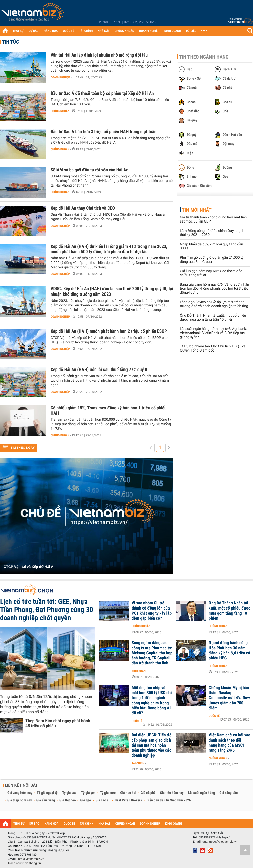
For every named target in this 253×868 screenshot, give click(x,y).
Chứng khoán (60, 111)
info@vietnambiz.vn (31, 859)
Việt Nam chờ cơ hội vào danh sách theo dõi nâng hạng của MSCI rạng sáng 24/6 (230, 743)
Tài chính (138, 763)
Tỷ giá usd (69, 793)
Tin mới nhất (197, 210)
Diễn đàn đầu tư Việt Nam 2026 (169, 800)
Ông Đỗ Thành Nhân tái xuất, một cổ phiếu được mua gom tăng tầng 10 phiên (230, 611)
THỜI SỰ (18, 31)
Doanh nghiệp (60, 77)
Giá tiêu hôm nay (172, 793)
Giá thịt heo (68, 800)
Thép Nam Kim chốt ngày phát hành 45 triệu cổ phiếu (58, 723)
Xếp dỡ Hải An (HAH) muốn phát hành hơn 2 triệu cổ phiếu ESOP (109, 331)
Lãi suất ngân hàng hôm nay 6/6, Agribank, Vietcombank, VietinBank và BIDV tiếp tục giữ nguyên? (213, 333)
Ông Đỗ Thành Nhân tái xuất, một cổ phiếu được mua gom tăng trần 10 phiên (213, 318)
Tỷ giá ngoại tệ (47, 793)
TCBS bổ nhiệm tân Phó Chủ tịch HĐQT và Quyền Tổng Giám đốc (213, 348)
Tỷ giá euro (108, 793)
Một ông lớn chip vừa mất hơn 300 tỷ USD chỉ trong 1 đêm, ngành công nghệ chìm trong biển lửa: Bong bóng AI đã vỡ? (152, 700)
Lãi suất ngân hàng (202, 793)
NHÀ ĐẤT (103, 31)
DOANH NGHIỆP (149, 31)
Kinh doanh (140, 671)
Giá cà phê (148, 793)
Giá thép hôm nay (20, 800)
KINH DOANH (173, 31)
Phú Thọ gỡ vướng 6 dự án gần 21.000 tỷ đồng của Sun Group (212, 260)
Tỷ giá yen (88, 793)
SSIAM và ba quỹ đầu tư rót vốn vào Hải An (89, 170)
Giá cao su (103, 800)
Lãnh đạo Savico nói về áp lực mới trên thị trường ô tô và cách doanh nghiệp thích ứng (214, 304)
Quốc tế (137, 721)
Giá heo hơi (128, 793)
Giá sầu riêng (46, 800)
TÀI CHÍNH (86, 31)
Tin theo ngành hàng (204, 57)
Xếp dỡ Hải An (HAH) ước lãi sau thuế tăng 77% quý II (99, 370)
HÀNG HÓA (51, 31)
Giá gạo (86, 800)
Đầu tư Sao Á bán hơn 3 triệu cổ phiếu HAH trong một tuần (103, 132)
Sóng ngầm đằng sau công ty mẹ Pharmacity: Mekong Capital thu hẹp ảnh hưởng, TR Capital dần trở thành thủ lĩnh (152, 653)
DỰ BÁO (34, 31)
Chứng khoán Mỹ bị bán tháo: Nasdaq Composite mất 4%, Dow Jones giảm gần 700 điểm (229, 698)
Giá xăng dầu (228, 793)
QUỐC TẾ (68, 31)
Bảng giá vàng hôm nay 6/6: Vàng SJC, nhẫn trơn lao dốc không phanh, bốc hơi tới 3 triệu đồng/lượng (215, 289)
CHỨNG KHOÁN (124, 31)
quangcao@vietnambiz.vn (220, 842)
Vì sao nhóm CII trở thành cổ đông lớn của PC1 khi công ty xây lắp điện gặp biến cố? (152, 611)
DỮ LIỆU (191, 31)
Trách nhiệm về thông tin (24, 863)
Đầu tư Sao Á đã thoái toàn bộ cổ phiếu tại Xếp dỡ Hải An (102, 93)
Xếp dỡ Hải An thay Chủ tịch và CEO (83, 208)
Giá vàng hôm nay (20, 793)
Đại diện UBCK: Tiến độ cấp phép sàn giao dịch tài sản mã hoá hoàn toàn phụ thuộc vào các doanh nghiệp (152, 745)
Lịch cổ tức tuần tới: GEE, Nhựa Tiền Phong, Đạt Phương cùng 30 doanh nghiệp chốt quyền (47, 610)
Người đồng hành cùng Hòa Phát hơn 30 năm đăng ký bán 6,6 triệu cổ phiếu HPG (229, 651)
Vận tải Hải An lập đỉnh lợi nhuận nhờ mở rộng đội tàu (99, 55)
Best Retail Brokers (129, 800)
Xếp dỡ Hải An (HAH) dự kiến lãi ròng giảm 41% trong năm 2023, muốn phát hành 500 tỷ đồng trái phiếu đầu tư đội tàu (109, 249)
